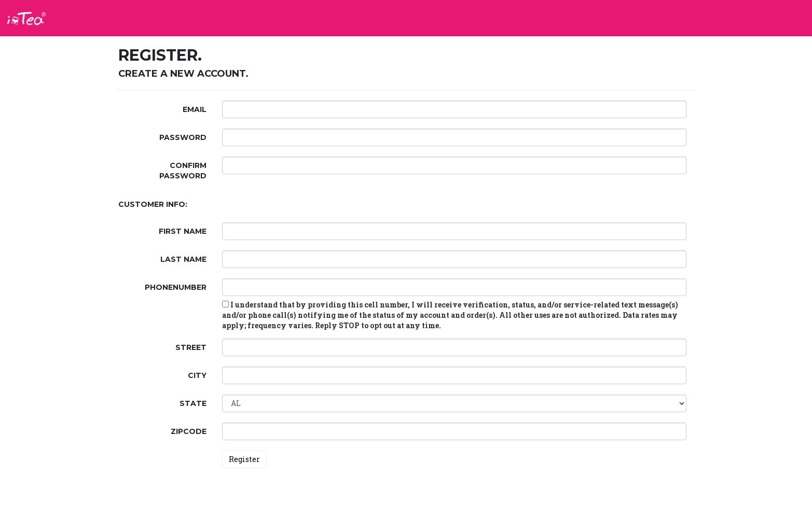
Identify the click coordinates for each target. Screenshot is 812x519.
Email (195, 109)
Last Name (183, 259)
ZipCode (189, 431)
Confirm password (183, 171)
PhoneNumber (176, 287)
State (193, 403)
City (197, 375)
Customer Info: (153, 204)
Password (183, 137)
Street (191, 347)
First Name (183, 231)
